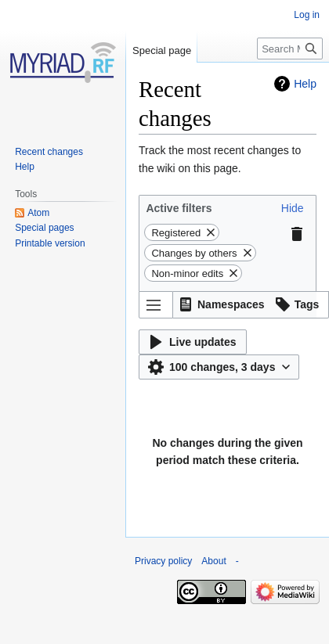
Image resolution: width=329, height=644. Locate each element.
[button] (293, 208)
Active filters (179, 208)
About (213, 561)
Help (305, 84)
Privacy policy (163, 561)
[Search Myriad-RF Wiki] (290, 49)
